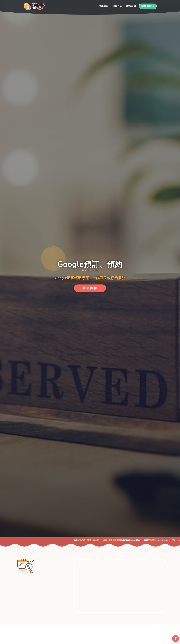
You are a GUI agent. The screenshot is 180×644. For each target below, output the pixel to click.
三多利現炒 (159, 540)
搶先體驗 (90, 288)
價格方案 (104, 6)
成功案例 (131, 6)
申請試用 (148, 6)
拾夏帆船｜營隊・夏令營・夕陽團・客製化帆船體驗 (106, 540)
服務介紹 (117, 6)
